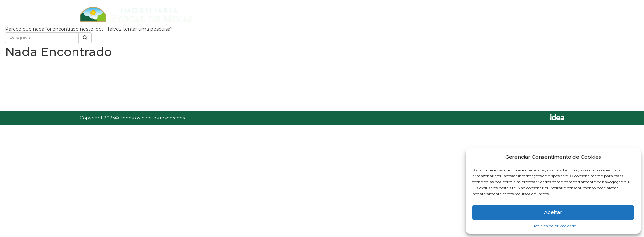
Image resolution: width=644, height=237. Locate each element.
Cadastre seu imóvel (459, 14)
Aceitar (553, 212)
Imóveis (399, 14)
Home (361, 14)
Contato (520, 14)
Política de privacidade (555, 226)
